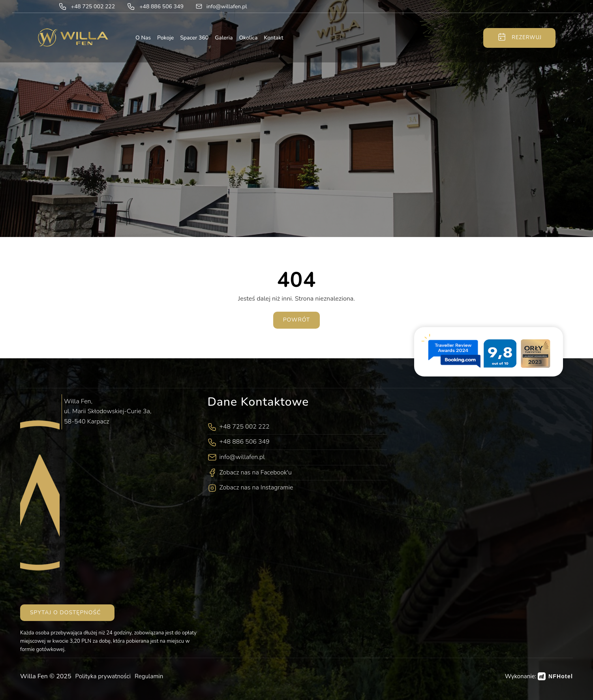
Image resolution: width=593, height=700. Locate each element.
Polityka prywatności (103, 676)
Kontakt (274, 38)
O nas (143, 38)
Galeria (224, 38)
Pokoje (165, 38)
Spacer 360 (194, 38)
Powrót (297, 320)
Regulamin (149, 676)
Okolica (248, 38)
